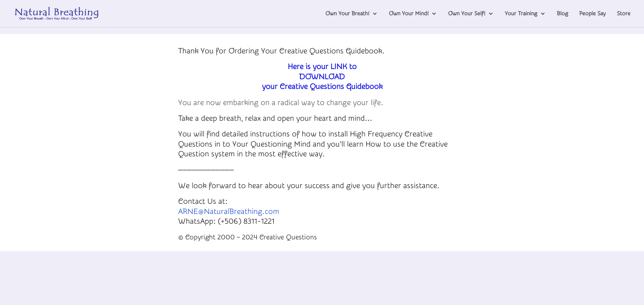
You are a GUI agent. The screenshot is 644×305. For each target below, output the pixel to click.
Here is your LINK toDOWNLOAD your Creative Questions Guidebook (322, 77)
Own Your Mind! (409, 14)
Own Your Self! (467, 14)
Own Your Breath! (347, 14)
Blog (563, 14)
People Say (593, 14)
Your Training (521, 14)
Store (624, 14)
